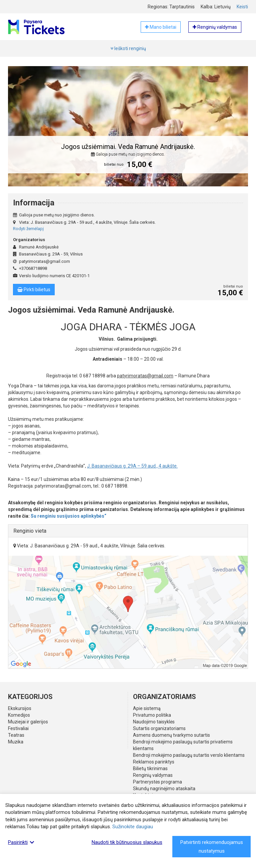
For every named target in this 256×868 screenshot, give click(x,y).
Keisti (242, 7)
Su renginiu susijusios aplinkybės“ (68, 516)
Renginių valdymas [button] (215, 27)
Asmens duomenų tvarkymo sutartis (171, 735)
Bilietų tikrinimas (150, 768)
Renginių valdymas (153, 775)
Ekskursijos (20, 708)
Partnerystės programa (157, 782)
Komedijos (19, 715)
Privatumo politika (152, 715)
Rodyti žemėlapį (28, 229)
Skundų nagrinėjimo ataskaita (164, 789)
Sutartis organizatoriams (159, 728)
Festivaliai (18, 728)
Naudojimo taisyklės (154, 722)
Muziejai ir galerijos (28, 722)
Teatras (16, 735)
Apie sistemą (147, 708)
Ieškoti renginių (128, 48)
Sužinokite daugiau (133, 827)
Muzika (16, 742)
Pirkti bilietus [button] (34, 290)
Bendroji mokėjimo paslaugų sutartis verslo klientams (189, 755)
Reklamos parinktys (154, 762)
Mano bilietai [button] (161, 27)
